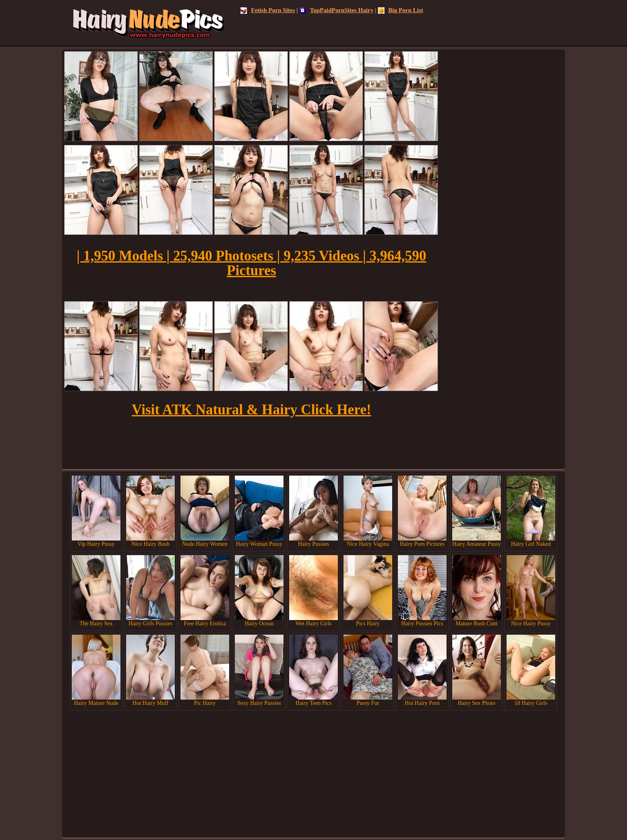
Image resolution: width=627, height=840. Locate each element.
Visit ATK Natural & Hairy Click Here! (251, 410)
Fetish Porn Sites (268, 10)
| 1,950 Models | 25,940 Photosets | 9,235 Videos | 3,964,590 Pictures (251, 263)
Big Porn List (401, 10)
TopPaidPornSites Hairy (336, 10)
